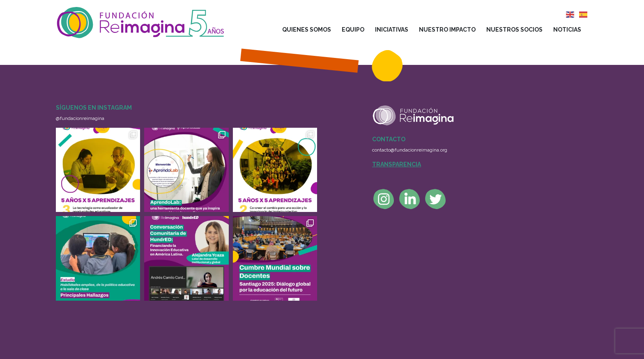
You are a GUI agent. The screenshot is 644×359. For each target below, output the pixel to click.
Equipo (353, 30)
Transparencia (397, 164)
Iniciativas (392, 30)
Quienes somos (307, 30)
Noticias (567, 30)
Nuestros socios (514, 30)
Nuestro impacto (447, 30)
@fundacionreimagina (80, 118)
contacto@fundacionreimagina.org (410, 150)
